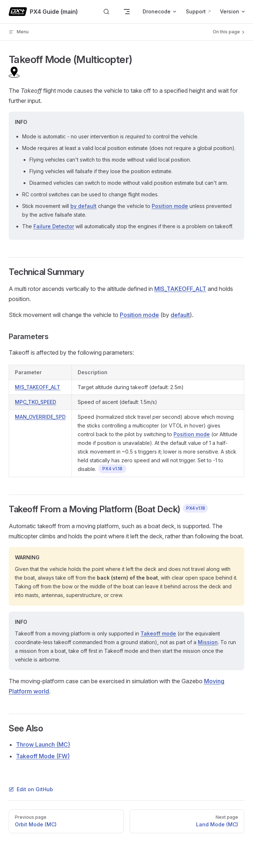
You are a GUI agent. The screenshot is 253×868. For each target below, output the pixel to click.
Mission (208, 642)
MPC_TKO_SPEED (36, 402)
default (180, 315)
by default (83, 206)
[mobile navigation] (127, 12)
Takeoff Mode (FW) (43, 756)
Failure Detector (54, 226)
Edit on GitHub (31, 789)
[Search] (106, 12)
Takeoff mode (158, 633)
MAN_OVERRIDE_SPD (40, 417)
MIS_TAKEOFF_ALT (180, 289)
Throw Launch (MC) (43, 744)
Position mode (170, 206)
